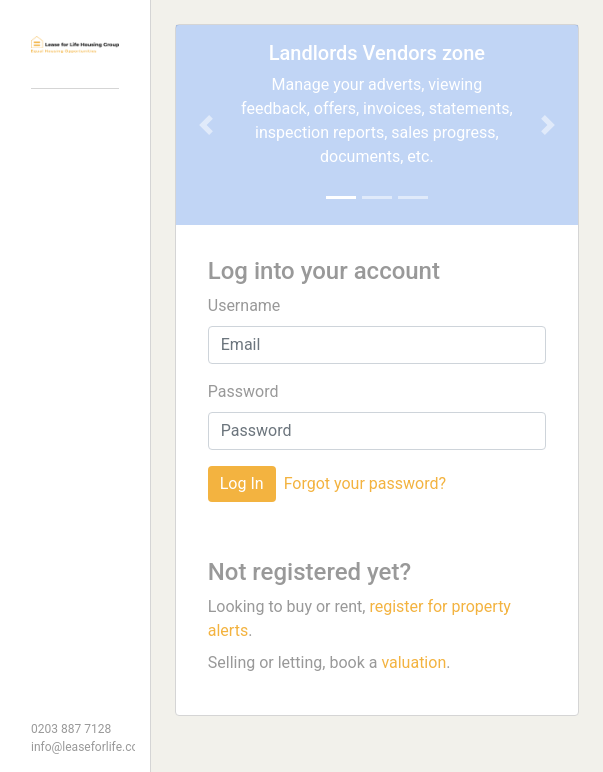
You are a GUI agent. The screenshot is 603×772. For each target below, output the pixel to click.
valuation (413, 662)
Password (243, 391)
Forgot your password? (365, 483)
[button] (206, 125)
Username (244, 305)
